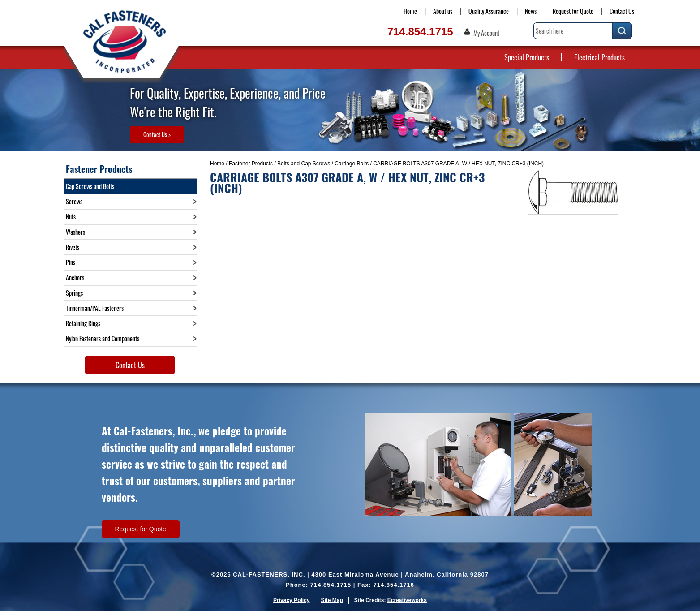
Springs (74, 293)
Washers (75, 232)
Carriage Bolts (352, 164)
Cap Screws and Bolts (90, 186)
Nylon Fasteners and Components (103, 338)
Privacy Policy (291, 600)
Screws (74, 201)
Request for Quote (573, 11)
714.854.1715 (420, 32)
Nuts (71, 217)
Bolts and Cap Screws (304, 164)
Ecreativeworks (407, 600)
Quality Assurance (489, 11)
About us (443, 11)
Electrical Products (599, 57)
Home (410, 11)
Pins (71, 262)
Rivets (73, 247)
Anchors (75, 278)
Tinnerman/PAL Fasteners (95, 308)
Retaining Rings (83, 323)
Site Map (332, 600)
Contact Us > (157, 134)
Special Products (527, 57)
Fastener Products (251, 164)
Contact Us (622, 11)
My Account (486, 33)
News (531, 11)
